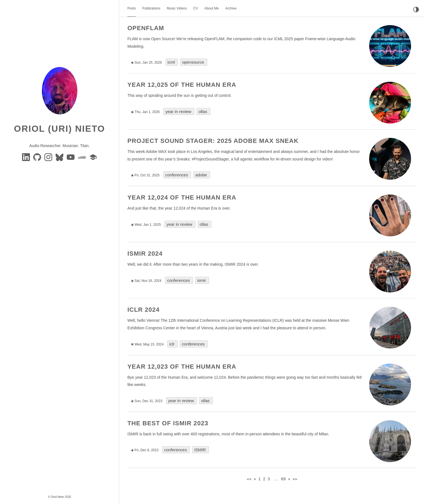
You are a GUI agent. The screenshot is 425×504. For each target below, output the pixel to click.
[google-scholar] (93, 157)
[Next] (289, 479)
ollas (203, 111)
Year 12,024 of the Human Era (182, 197)
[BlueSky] (60, 157)
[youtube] (71, 157)
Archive (231, 8)
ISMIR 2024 (145, 254)
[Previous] (255, 479)
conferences (177, 175)
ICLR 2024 (143, 310)
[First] (249, 479)
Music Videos (177, 8)
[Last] (295, 479)
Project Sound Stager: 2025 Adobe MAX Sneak (213, 141)
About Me (212, 8)
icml (171, 62)
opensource (193, 62)
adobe (201, 175)
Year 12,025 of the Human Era (182, 85)
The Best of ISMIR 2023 (168, 423)
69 (283, 479)
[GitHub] (38, 157)
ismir (202, 280)
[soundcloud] (82, 157)
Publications (151, 8)
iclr (172, 344)
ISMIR (200, 450)
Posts (132, 8)
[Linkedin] (27, 157)
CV (196, 8)
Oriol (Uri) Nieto (59, 129)
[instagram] (49, 157)
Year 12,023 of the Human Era (182, 367)
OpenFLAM (146, 28)
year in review (178, 111)
